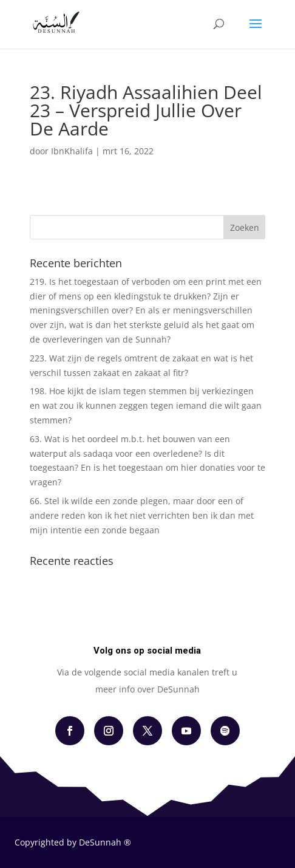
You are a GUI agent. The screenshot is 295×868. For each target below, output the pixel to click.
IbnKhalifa (72, 151)
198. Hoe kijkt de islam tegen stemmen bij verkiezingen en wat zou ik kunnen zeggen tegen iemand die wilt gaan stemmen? (146, 405)
